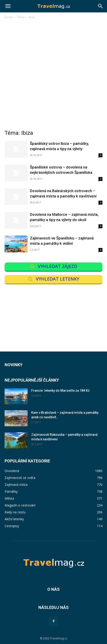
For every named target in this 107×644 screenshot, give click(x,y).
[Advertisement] (53, 76)
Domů (9, 17)
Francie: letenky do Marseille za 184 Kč (60, 391)
